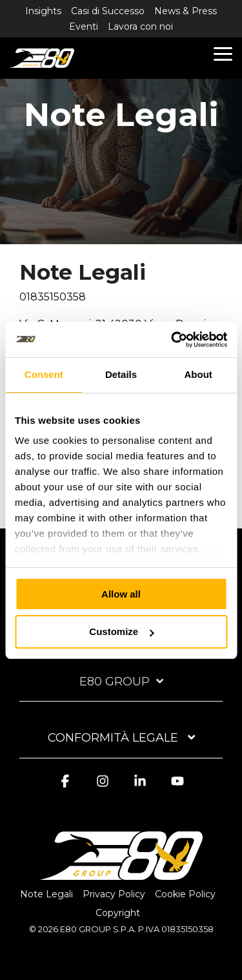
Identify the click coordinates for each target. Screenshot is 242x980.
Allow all (121, 594)
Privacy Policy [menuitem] (114, 894)
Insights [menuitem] (43, 11)
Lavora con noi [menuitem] (140, 26)
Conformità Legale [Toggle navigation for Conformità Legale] (115, 738)
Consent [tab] (44, 374)
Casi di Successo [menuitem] (108, 11)
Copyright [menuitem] (118, 913)
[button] (223, 53)
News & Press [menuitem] (186, 11)
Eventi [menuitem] (84, 26)
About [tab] (198, 374)
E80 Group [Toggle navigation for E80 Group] (115, 682)
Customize (121, 631)
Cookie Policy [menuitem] (185, 894)
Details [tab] (121, 374)
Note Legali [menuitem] (46, 894)
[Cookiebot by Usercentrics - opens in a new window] (172, 340)
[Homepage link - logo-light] (121, 873)
